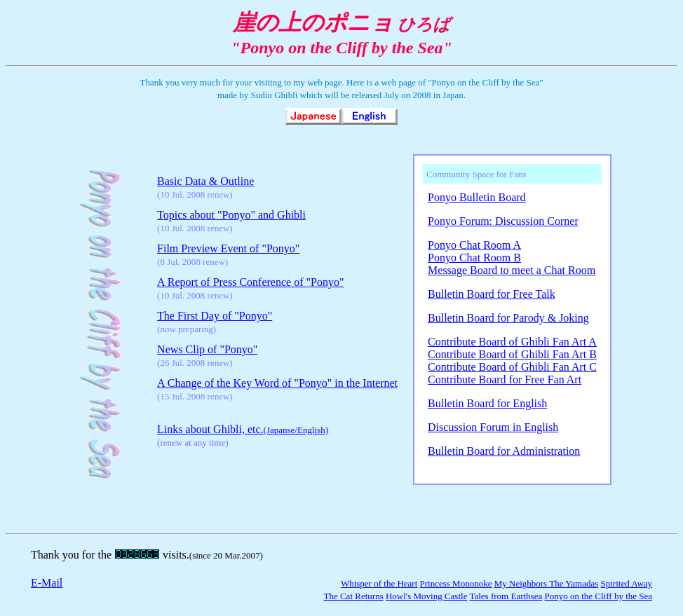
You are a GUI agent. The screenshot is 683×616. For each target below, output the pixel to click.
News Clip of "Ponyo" (207, 349)
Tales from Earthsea (506, 596)
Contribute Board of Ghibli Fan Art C (512, 367)
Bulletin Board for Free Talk (492, 294)
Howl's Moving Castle (426, 596)
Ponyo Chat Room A (474, 245)
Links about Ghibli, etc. (243, 429)
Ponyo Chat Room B (474, 258)
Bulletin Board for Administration (504, 451)
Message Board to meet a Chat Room (512, 270)
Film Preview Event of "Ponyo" (228, 248)
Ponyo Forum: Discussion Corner (503, 221)
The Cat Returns (353, 596)
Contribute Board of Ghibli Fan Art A (512, 342)
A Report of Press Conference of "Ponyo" (250, 282)
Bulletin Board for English (487, 403)
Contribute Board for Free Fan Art (505, 379)
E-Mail (47, 583)
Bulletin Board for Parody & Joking (508, 318)
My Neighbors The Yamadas (547, 583)
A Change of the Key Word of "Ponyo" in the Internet (277, 383)
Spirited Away (626, 583)
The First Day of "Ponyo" (215, 316)
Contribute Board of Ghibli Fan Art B (512, 354)
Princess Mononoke (456, 583)
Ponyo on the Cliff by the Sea (598, 596)
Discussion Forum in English (493, 427)
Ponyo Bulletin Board (477, 197)
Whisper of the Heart (379, 583)
